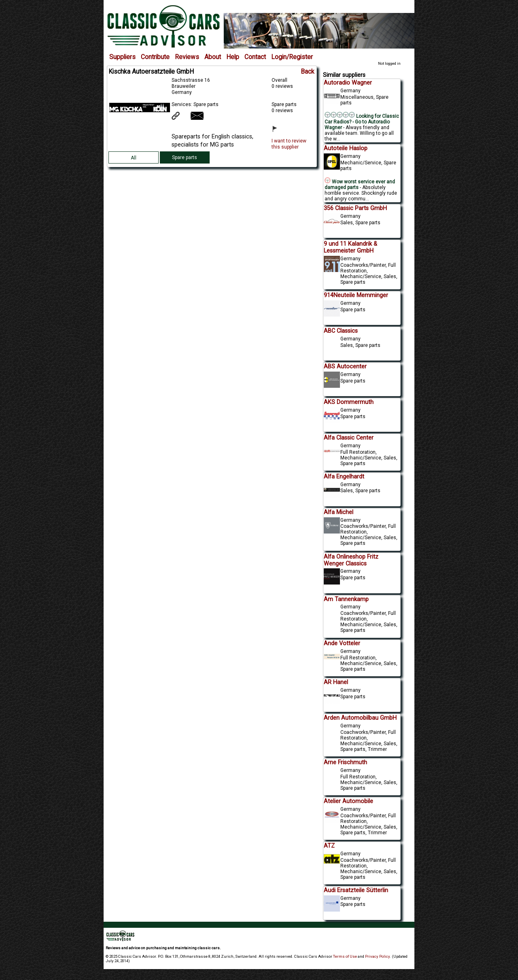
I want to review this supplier (289, 144)
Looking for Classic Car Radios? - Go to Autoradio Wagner (362, 122)
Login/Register (292, 57)
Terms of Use (345, 956)
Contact (255, 57)
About (213, 57)
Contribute (155, 57)
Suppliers (122, 57)
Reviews (187, 57)
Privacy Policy (377, 956)
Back (308, 72)
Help (233, 57)
